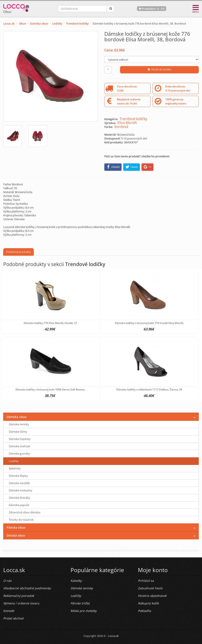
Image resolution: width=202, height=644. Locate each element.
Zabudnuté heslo (150, 588)
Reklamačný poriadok (19, 596)
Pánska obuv (16, 527)
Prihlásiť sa (146, 581)
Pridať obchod (13, 618)
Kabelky (76, 581)
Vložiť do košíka (159, 69)
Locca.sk (9, 23)
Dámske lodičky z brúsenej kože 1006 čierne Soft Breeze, (50, 389)
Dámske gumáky (19, 454)
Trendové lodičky (77, 23)
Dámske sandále (19, 483)
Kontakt (9, 611)
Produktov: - (152, 9)
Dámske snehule (19, 446)
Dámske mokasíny (21, 490)
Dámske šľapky (18, 476)
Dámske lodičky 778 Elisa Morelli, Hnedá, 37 (50, 323)
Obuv (22, 23)
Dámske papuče (19, 505)
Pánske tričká (80, 603)
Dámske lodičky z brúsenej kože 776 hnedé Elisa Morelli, (149, 323)
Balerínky (15, 468)
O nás (7, 581)
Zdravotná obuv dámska (25, 512)
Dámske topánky (20, 439)
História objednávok (152, 596)
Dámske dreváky (19, 498)
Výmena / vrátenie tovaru (21, 603)
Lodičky (57, 23)
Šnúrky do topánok (21, 520)
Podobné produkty (19, 252)
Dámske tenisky (19, 424)
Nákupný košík (148, 603)
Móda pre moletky (84, 611)
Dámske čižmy (18, 432)
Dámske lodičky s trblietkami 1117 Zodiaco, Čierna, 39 (149, 389)
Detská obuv (16, 535)
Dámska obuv (39, 23)
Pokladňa (144, 611)
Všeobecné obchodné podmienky (27, 588)
